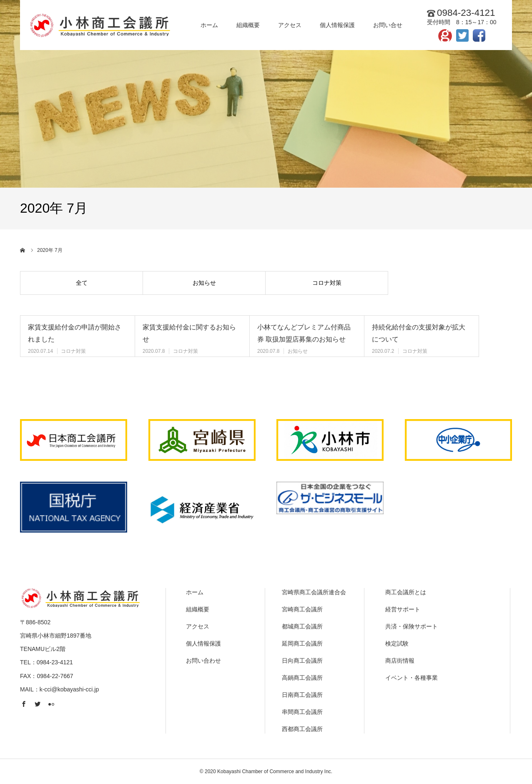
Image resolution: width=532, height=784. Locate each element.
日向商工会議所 (302, 661)
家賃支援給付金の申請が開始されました (75, 333)
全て (82, 283)
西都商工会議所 (302, 729)
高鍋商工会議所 (302, 678)
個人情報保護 (203, 643)
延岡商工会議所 (302, 643)
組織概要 (198, 609)
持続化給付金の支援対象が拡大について (419, 333)
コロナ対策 (327, 283)
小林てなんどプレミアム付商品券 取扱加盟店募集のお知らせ (304, 333)
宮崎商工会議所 (302, 609)
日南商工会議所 (302, 695)
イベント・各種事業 (412, 678)
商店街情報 (400, 661)
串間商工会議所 (302, 712)
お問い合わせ (203, 661)
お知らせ (204, 283)
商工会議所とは (406, 592)
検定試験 (397, 643)
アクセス (198, 626)
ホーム (195, 592)
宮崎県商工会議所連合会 (314, 592)
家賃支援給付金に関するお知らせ (189, 333)
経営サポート (403, 609)
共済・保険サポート (412, 626)
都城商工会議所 (302, 626)
